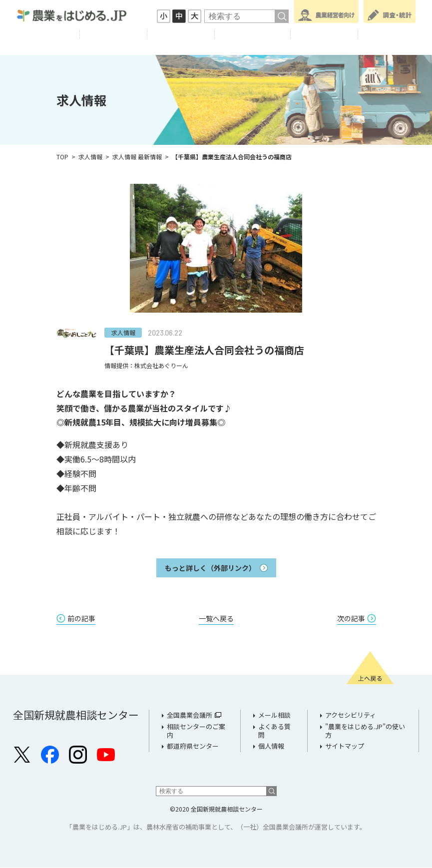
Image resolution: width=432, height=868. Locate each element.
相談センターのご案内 (196, 731)
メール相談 (274, 715)
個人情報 (271, 746)
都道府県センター (193, 746)
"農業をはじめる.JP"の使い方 (365, 731)
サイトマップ (345, 746)
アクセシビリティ (351, 715)
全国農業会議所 (190, 715)
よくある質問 (274, 731)
